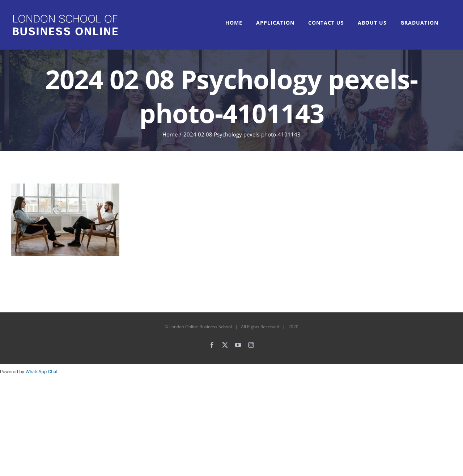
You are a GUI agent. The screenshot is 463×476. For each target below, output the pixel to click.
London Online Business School (201, 327)
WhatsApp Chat (41, 372)
